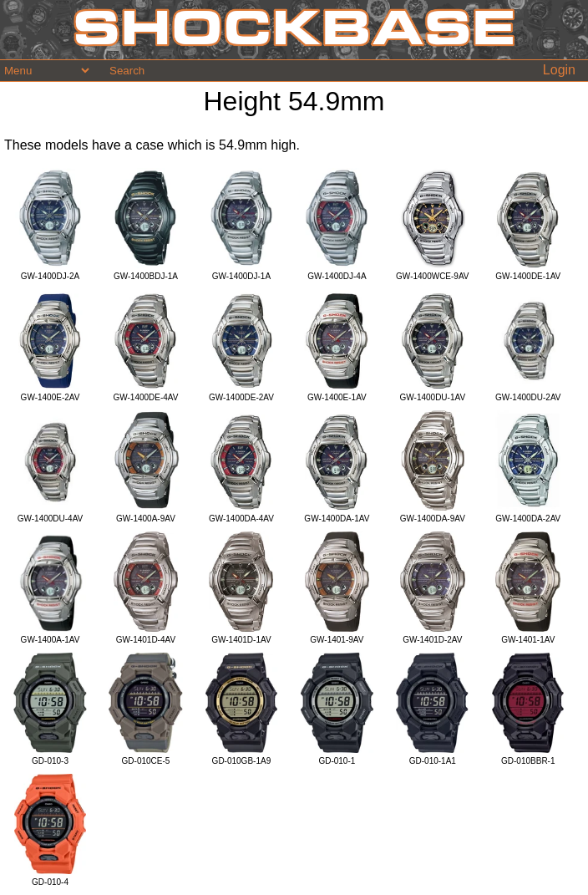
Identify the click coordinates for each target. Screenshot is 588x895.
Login (559, 70)
